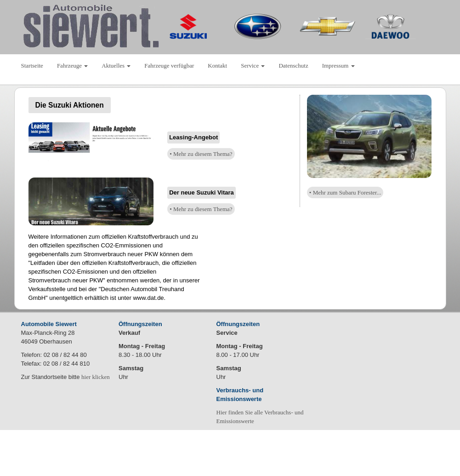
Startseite (32, 66)
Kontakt (217, 66)
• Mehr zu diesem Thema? (201, 154)
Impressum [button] (338, 66)
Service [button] (253, 66)
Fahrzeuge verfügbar (169, 66)
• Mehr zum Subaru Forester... (345, 192)
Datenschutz (293, 66)
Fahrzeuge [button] (72, 66)
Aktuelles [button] (116, 66)
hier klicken (96, 377)
